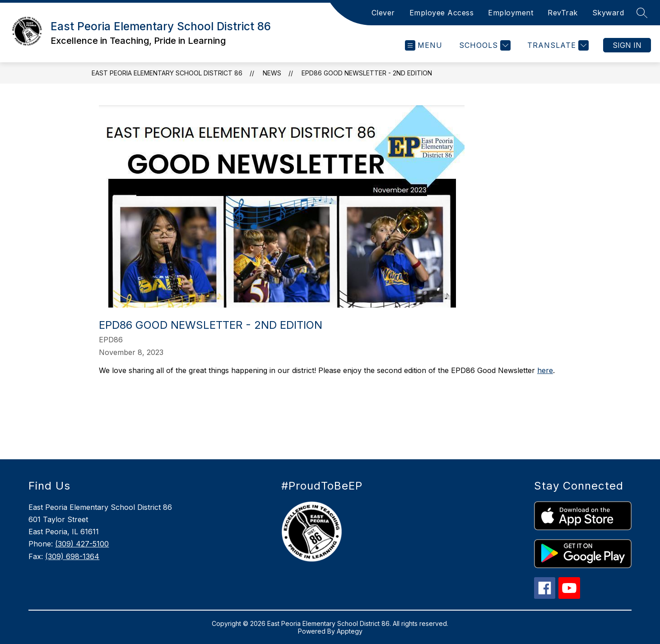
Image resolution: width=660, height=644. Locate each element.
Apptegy (350, 631)
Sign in (627, 45)
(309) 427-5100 (82, 544)
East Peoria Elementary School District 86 (167, 73)
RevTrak (563, 13)
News (272, 73)
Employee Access (442, 13)
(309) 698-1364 (72, 556)
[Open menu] (424, 45)
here (545, 370)
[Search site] (642, 13)
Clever (383, 13)
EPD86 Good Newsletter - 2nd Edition (367, 73)
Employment (511, 13)
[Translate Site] (557, 45)
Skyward (608, 13)
